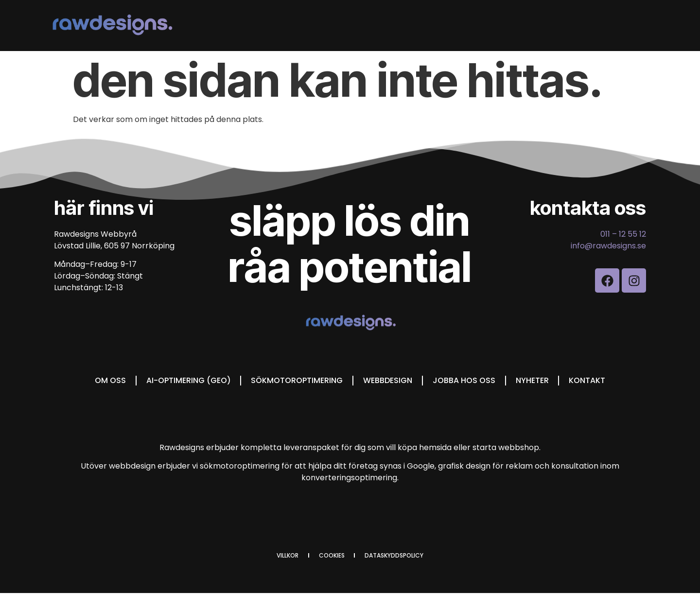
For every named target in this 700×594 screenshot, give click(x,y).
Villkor (288, 556)
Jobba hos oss (464, 380)
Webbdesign (388, 380)
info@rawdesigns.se (608, 246)
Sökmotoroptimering (297, 380)
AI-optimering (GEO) (188, 380)
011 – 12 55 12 (623, 234)
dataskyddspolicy (394, 556)
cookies (332, 556)
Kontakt (587, 380)
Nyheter (532, 380)
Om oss (110, 380)
